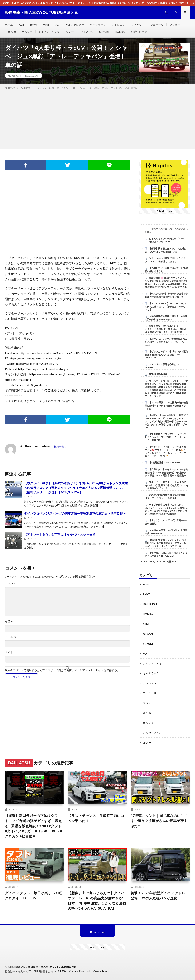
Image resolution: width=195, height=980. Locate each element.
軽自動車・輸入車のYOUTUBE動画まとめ (52, 967)
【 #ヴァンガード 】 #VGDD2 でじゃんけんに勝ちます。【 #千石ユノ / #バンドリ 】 (166, 307)
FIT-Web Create (68, 971)
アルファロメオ (75, 25)
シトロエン (118, 25)
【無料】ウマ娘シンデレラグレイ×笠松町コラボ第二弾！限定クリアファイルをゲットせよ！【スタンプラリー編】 (166, 543)
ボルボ (12, 32)
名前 (9, 622)
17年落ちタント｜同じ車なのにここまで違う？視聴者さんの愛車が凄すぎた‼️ (159, 821)
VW (57, 25)
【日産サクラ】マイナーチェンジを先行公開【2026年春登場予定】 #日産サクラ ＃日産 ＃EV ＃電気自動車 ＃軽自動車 (166, 473)
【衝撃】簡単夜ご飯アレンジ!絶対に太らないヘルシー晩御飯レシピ (166, 250)
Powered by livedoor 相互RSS (159, 561)
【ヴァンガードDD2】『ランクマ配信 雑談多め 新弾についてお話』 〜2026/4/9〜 (166, 355)
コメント (10, 584)
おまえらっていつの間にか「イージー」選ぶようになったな (165, 240)
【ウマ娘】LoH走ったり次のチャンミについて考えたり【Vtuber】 (166, 554)
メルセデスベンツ (49, 32)
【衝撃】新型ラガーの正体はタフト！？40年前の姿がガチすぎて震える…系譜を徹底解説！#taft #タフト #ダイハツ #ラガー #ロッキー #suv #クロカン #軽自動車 (34, 826)
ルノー (70, 32)
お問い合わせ (139, 32)
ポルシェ (27, 32)
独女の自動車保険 (158, 374)
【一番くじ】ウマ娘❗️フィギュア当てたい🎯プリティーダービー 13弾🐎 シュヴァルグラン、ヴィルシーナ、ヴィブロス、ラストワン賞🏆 (165, 451)
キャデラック (98, 25)
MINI (46, 25)
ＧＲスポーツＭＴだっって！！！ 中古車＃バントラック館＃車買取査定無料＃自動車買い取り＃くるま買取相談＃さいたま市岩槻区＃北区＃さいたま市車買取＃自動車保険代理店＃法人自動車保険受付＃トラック (166, 388)
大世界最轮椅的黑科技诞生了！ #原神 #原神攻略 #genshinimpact (166, 318)
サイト (9, 652)
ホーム (9, 25)
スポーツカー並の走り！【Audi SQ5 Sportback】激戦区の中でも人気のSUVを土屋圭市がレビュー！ (167, 485)
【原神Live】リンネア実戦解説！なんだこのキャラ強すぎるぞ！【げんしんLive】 (166, 342)
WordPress (102, 971)
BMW (34, 25)
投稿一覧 (59, 446)
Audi (22, 25)
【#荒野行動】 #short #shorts (165, 463)
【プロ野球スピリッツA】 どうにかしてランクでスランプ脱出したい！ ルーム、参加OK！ (166, 437)
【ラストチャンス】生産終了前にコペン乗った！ (96, 818)
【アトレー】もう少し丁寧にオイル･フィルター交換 (60, 534)
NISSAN (148, 634)
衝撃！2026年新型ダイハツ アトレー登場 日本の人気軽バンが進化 (160, 896)
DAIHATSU (86, 32)
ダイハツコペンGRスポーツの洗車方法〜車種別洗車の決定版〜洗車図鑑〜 (75, 513)
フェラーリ (157, 25)
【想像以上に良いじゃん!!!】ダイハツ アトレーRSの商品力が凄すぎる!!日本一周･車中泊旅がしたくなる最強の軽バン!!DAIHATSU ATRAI (97, 901)
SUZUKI (104, 32)
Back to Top (97, 932)
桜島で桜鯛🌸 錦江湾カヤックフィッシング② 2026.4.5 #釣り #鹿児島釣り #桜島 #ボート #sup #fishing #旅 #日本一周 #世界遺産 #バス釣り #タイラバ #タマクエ (166, 282)
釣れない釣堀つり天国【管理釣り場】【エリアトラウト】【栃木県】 (166, 496)
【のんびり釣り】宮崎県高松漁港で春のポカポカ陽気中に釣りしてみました (166, 295)
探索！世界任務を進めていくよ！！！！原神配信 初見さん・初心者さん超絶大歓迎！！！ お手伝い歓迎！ (166, 329)
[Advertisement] (97, 119)
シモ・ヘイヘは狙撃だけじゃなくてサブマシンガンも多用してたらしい (166, 260)
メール (11, 637)
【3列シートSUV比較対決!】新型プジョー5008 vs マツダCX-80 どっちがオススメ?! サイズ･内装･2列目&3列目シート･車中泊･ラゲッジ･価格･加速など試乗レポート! (166, 421)
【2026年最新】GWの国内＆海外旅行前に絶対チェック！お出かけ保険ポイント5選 (167, 406)
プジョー (175, 25)
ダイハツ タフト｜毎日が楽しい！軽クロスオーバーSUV (34, 896)
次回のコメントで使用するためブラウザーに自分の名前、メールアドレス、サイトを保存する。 (62, 670)
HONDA (120, 32)
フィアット (138, 25)
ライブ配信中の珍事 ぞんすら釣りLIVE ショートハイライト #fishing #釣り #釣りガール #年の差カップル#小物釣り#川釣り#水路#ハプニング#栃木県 (167, 509)
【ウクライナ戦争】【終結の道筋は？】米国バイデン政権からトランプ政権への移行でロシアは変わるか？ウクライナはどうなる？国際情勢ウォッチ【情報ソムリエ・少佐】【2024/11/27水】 (76, 488)
